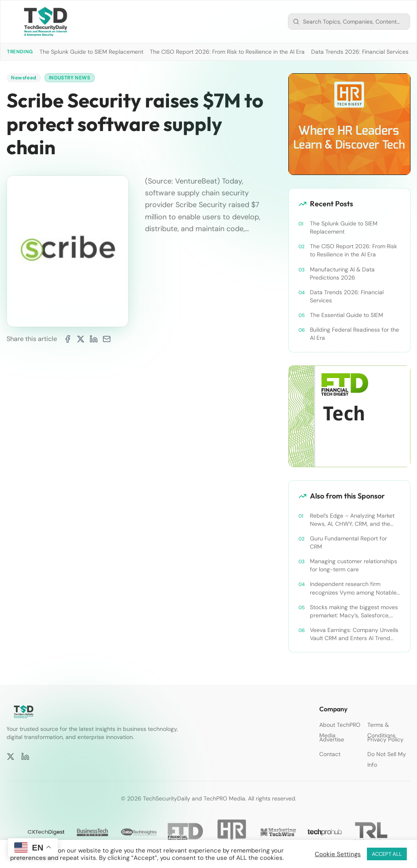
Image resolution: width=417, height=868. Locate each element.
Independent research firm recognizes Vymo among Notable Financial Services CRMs (353, 588)
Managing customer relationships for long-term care (353, 565)
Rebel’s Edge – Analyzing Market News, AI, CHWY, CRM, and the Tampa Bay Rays (352, 520)
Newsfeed (24, 78)
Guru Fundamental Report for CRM (348, 542)
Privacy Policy (385, 739)
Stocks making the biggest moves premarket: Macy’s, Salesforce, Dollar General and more (354, 611)
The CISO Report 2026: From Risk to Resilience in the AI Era (227, 52)
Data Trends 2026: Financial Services (360, 52)
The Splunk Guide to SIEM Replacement (91, 52)
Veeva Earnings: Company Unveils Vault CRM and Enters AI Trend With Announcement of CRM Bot (354, 634)
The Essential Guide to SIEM (347, 315)
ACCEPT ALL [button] (387, 854)
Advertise (332, 739)
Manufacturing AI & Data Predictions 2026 (342, 273)
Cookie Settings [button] (338, 854)
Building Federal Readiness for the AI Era (354, 334)
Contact (330, 754)
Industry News (70, 78)
